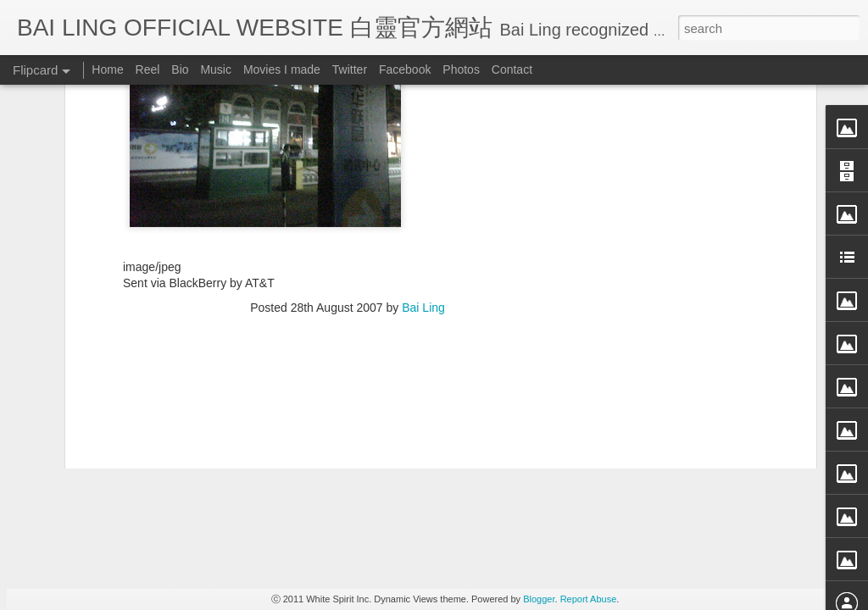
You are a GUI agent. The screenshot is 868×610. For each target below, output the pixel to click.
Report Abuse (589, 599)
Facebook (405, 69)
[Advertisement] (348, 208)
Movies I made (282, 69)
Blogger (539, 599)
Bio (180, 69)
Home (107, 69)
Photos (461, 69)
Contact (512, 69)
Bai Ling (423, 99)
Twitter (350, 69)
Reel (148, 69)
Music (216, 69)
